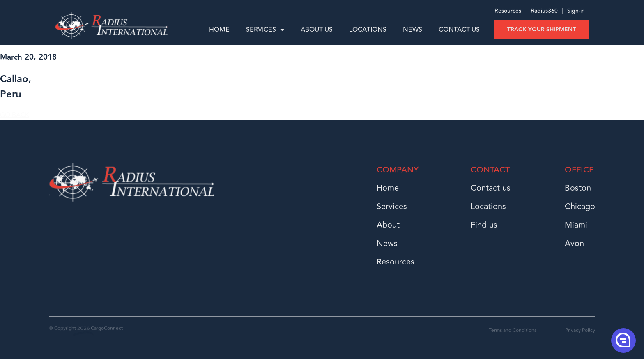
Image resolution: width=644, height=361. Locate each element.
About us (317, 30)
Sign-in (576, 13)
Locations (368, 30)
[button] (623, 340)
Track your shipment (542, 30)
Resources (508, 13)
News (413, 30)
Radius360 (543, 13)
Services (265, 30)
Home (219, 30)
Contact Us (459, 30)
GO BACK (15, 117)
